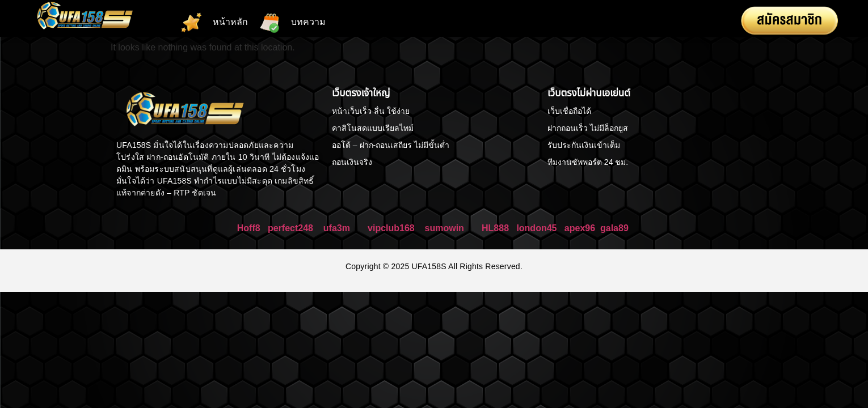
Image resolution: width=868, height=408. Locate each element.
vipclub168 (391, 228)
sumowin (444, 228)
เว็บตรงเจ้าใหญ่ (361, 93)
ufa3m (338, 228)
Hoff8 (249, 228)
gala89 (614, 228)
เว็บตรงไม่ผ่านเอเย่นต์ (589, 93)
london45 (536, 228)
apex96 (580, 228)
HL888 (495, 228)
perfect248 (290, 228)
